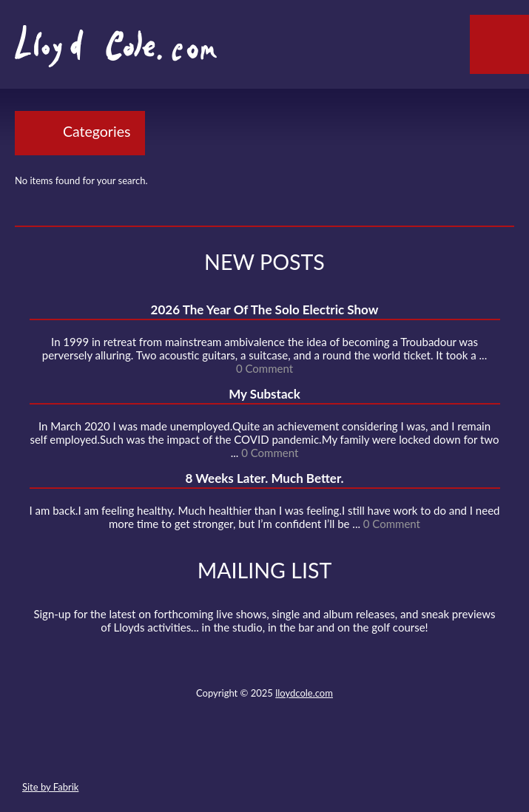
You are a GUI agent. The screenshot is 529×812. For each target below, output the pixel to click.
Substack (344, 752)
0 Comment (264, 368)
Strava (290, 752)
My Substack (264, 394)
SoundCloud (263, 752)
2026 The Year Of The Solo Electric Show (265, 309)
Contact (183, 752)
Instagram (317, 752)
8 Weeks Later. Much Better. (264, 478)
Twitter (209, 752)
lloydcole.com (304, 693)
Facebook (237, 752)
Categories (97, 131)
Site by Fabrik (50, 787)
